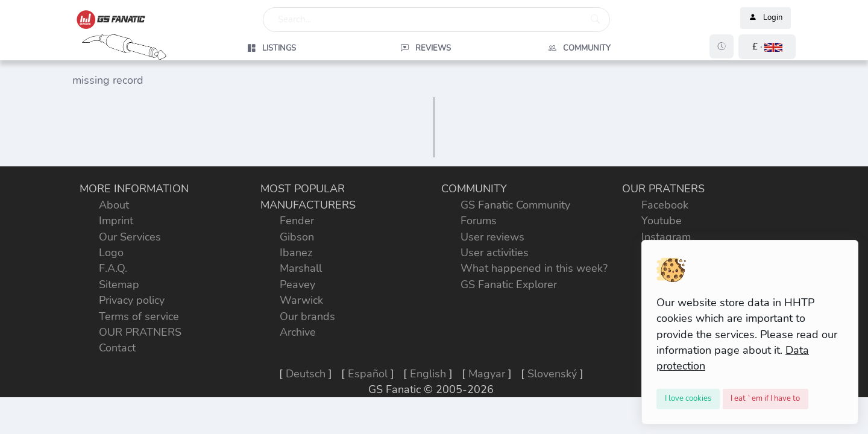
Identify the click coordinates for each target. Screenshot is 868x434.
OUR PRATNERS (140, 332)
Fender (297, 221)
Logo (111, 253)
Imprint (116, 221)
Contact (117, 348)
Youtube (662, 221)
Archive (298, 332)
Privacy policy (132, 300)
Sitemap (119, 285)
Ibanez (296, 253)
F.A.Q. (113, 268)
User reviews (492, 237)
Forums (479, 221)
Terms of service (139, 316)
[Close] (688, 399)
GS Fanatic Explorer (509, 285)
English (428, 374)
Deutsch (306, 374)
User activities (495, 253)
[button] (767, 47)
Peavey (297, 285)
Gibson (297, 237)
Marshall (301, 268)
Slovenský (552, 374)
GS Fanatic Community (515, 205)
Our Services (130, 237)
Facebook (665, 205)
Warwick (301, 300)
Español (368, 374)
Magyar (487, 374)
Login (766, 18)
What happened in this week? (534, 268)
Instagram (666, 237)
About (114, 205)
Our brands (307, 316)
